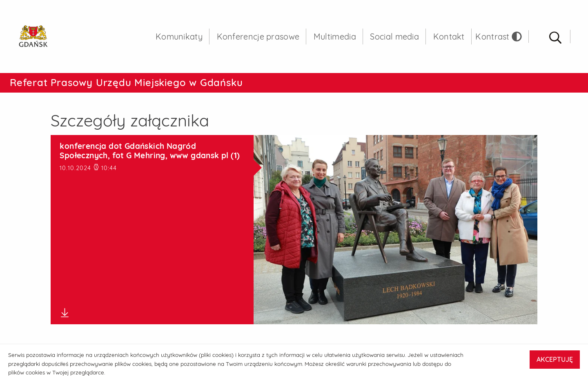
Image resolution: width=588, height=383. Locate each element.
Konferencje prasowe (258, 37)
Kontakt (449, 37)
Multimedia (335, 37)
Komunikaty (179, 37)
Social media (394, 37)
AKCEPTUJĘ (555, 359)
